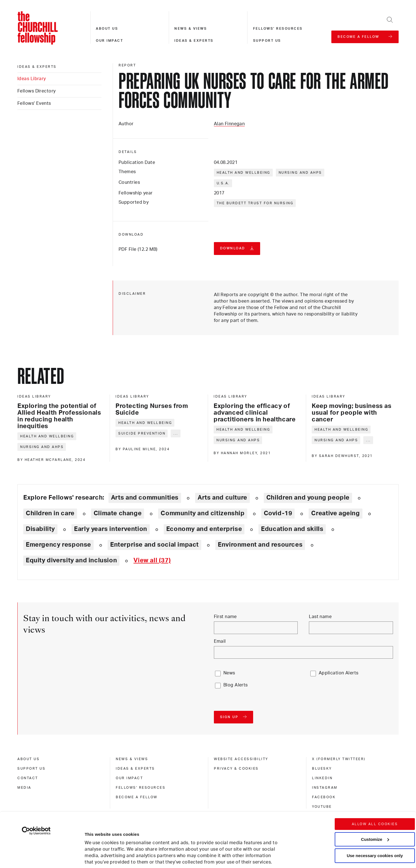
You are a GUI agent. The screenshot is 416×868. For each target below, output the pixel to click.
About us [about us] (28, 759)
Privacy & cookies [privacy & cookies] (236, 769)
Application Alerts (339, 673)
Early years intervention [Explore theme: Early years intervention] (111, 529)
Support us (267, 41)
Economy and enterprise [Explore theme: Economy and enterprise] (204, 529)
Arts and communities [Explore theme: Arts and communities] (145, 498)
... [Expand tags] (176, 433)
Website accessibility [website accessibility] (241, 759)
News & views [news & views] (132, 759)
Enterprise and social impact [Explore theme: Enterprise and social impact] (154, 545)
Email (220, 641)
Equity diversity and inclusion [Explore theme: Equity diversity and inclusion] (71, 560)
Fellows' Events (34, 103)
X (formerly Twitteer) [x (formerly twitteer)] (339, 759)
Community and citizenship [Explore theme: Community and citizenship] (203, 513)
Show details (92, 847)
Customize (375, 797)
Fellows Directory (36, 91)
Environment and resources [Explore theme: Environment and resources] (260, 545)
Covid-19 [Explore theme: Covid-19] (278, 513)
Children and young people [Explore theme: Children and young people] (308, 498)
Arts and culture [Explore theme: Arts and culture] (222, 498)
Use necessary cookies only (375, 814)
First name (225, 617)
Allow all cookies (375, 782)
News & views (191, 29)
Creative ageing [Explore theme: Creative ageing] (335, 513)
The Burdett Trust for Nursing (255, 203)
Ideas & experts (194, 41)
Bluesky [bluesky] (322, 769)
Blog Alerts (236, 685)
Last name (320, 617)
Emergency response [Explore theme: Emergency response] (58, 545)
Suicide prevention (142, 433)
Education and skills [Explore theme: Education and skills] (292, 529)
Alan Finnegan (229, 124)
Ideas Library (32, 79)
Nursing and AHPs (300, 173)
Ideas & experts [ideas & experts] (37, 67)
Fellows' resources (278, 29)
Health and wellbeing (244, 173)
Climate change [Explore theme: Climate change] (118, 513)
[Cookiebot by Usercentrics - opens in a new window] (36, 789)
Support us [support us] (31, 769)
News (229, 673)
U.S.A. (223, 183)
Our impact (109, 41)
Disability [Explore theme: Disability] (40, 529)
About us (107, 29)
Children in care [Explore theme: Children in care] (50, 513)
